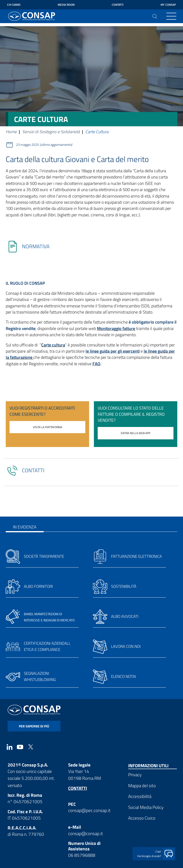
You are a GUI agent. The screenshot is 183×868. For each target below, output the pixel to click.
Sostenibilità (124, 586)
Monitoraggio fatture (116, 328)
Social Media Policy (146, 807)
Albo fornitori (38, 586)
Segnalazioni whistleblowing (40, 676)
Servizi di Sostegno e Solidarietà (51, 132)
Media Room (66, 5)
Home (11, 132)
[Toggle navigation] (171, 16)
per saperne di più (34, 726)
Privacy (135, 774)
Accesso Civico (142, 818)
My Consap (168, 5)
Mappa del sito (142, 785)
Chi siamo (14, 5)
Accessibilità (140, 796)
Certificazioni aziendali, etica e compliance (47, 646)
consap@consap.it (86, 833)
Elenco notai (124, 676)
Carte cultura (53, 345)
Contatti (118, 5)
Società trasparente (44, 556)
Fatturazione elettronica (136, 556)
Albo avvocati (125, 616)
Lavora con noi (126, 646)
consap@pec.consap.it (89, 810)
